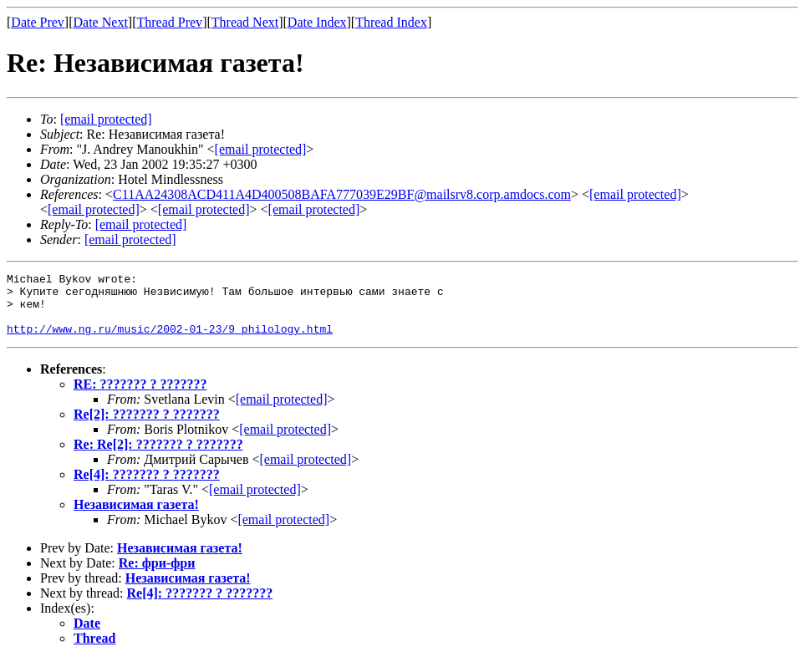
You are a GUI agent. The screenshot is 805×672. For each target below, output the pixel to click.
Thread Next (245, 22)
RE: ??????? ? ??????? (140, 397)
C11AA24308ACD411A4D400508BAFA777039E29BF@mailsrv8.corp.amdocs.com (342, 194)
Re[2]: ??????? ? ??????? (147, 427)
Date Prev (38, 22)
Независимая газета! (136, 517)
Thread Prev (169, 22)
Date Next (101, 22)
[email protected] (282, 412)
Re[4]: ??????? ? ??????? (147, 487)
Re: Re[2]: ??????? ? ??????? (158, 457)
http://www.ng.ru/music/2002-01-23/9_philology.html (170, 341)
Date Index (317, 22)
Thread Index (391, 22)
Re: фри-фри (157, 575)
